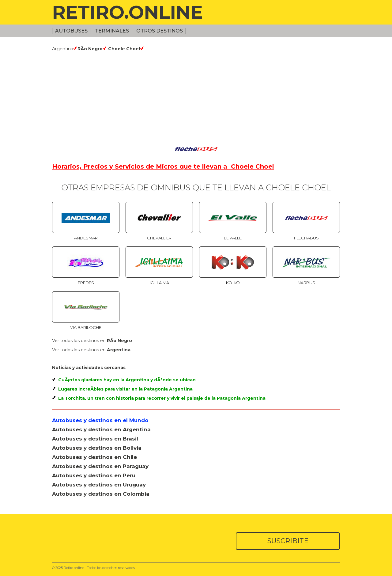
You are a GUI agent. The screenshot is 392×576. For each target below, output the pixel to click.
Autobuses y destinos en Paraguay (100, 466)
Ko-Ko (233, 283)
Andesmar (86, 238)
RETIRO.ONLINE (127, 12)
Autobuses (71, 31)
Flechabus (306, 238)
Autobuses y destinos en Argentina (101, 429)
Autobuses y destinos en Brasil (95, 439)
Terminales (112, 31)
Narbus (306, 283)
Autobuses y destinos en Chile (94, 457)
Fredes (86, 283)
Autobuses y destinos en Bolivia (97, 448)
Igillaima (159, 283)
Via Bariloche (86, 327)
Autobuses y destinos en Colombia (101, 494)
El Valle (233, 238)
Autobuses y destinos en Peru (94, 475)
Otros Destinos (160, 31)
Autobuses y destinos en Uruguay (99, 485)
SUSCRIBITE (288, 541)
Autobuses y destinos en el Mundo (100, 420)
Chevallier (159, 238)
